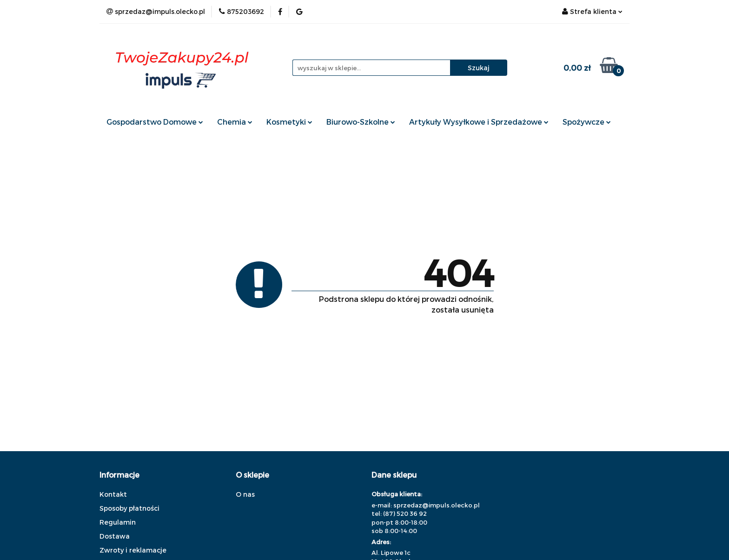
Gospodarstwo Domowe (155, 122)
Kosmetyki (289, 122)
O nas (245, 494)
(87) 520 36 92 (405, 513)
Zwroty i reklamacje (133, 550)
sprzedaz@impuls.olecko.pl (437, 505)
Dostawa (115, 536)
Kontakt (113, 494)
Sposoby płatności (129, 508)
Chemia (235, 122)
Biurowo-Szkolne (361, 122)
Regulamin (118, 522)
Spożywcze (587, 122)
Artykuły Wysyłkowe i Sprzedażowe (479, 122)
